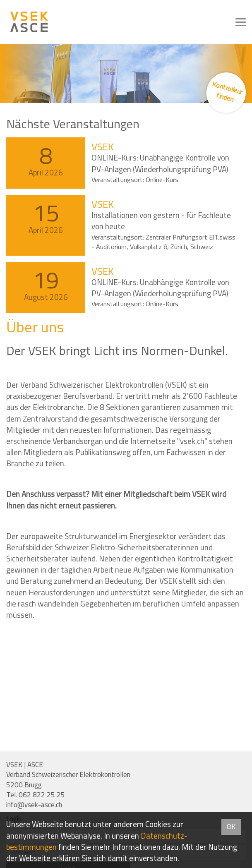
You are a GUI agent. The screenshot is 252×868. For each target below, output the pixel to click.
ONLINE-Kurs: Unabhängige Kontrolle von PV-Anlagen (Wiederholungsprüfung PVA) (160, 163)
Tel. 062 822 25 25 (36, 795)
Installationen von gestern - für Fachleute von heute (161, 221)
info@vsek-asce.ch (34, 805)
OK (231, 827)
